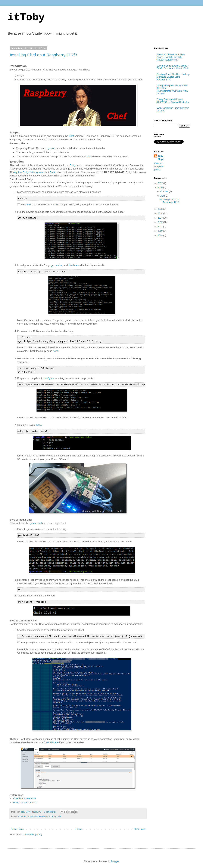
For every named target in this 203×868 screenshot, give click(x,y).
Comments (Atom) (33, 832)
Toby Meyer (161, 158)
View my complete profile (159, 167)
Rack (52, 172)
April (163, 196)
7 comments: (50, 809)
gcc (53, 265)
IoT (25, 814)
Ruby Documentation (25, 800)
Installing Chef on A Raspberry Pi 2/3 (43, 55)
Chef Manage (51, 740)
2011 (161, 227)
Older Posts (139, 827)
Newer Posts (17, 827)
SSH (59, 814)
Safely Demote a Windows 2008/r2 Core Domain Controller (173, 101)
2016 (161, 188)
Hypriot (51, 148)
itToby (26, 18)
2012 (161, 222)
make (59, 265)
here (55, 350)
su (57, 204)
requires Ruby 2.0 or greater (29, 172)
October (165, 191)
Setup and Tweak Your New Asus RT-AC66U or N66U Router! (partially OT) (171, 57)
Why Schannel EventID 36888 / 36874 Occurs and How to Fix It (173, 67)
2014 (161, 213)
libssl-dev (74, 265)
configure (49, 377)
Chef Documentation (24, 796)
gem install (36, 521)
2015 (161, 209)
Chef (71, 136)
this (89, 156)
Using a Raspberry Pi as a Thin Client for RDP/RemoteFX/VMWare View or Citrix (173, 90)
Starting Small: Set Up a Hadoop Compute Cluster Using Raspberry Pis (173, 77)
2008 (161, 235)
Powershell (33, 814)
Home (79, 827)
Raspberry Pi (45, 814)
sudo (28, 204)
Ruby (73, 165)
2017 (161, 183)
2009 (161, 231)
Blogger (115, 859)
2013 (161, 218)
